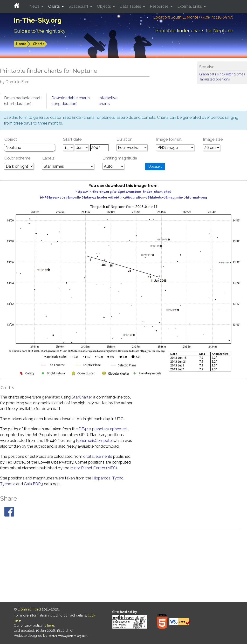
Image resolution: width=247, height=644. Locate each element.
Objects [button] (104, 6)
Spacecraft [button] (79, 6)
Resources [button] (160, 6)
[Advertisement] (123, 566)
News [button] (35, 6)
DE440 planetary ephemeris (104, 429)
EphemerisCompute (94, 441)
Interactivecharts (108, 101)
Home (21, 44)
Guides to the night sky (40, 31)
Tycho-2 (8, 484)
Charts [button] (55, 6)
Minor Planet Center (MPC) (94, 468)
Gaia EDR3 (33, 484)
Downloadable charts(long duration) (71, 101)
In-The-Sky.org (38, 20)
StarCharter (82, 397)
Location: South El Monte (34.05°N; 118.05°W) (193, 17)
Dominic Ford (29, 609)
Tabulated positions (215, 79)
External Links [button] (190, 6)
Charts (38, 44)
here (51, 625)
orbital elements (98, 456)
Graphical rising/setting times (222, 74)
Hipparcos (101, 478)
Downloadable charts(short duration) (23, 101)
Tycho (118, 478)
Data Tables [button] (131, 6)
